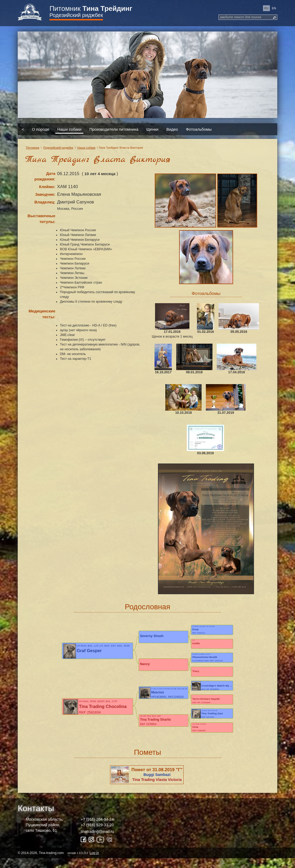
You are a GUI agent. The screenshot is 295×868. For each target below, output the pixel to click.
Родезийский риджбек (76, 15)
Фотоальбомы (199, 129)
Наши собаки (69, 129)
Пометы (147, 762)
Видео (172, 129)
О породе (41, 129)
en (274, 8)
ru (266, 8)
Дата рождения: (45, 176)
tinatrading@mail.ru (97, 841)
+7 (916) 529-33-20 (97, 834)
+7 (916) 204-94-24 (97, 829)
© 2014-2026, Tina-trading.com (59, 862)
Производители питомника (114, 129)
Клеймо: (47, 187)
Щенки (152, 129)
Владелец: (45, 202)
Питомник (91, 8)
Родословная (148, 607)
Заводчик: (45, 194)
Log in (94, 862)
